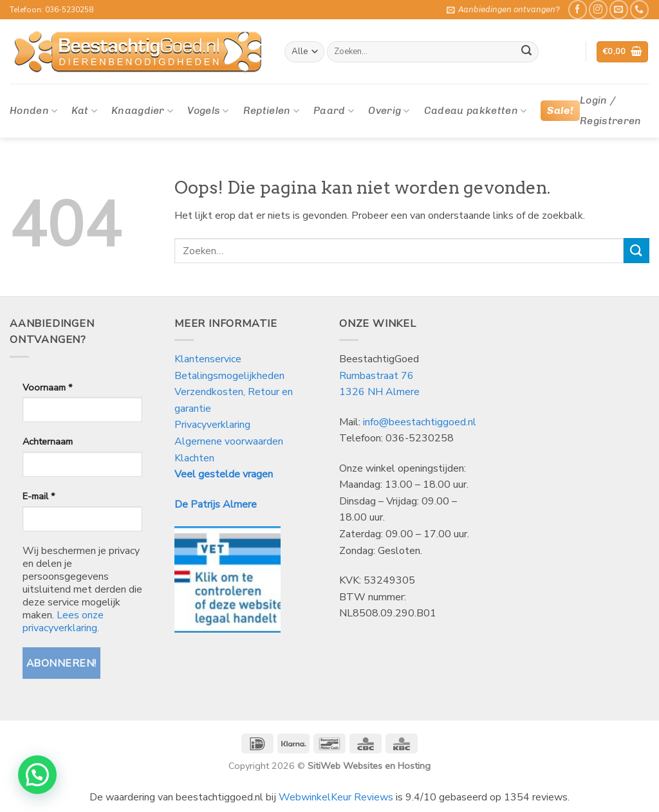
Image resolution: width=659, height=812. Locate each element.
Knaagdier (142, 111)
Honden (33, 111)
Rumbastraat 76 (376, 376)
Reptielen (271, 111)
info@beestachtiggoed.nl (420, 422)
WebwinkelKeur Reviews (336, 797)
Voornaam (47, 387)
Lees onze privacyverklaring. (63, 622)
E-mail (39, 496)
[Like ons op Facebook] (578, 9)
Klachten (194, 458)
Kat (84, 111)
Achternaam (48, 441)
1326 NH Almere (379, 392)
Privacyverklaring (212, 425)
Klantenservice (209, 359)
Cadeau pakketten (476, 111)
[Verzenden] (526, 52)
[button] (503, 10)
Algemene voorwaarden (229, 441)
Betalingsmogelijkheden (229, 376)
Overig (389, 111)
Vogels (208, 111)
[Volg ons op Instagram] (598, 9)
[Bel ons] (639, 9)
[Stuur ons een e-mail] (619, 9)
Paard (334, 111)
